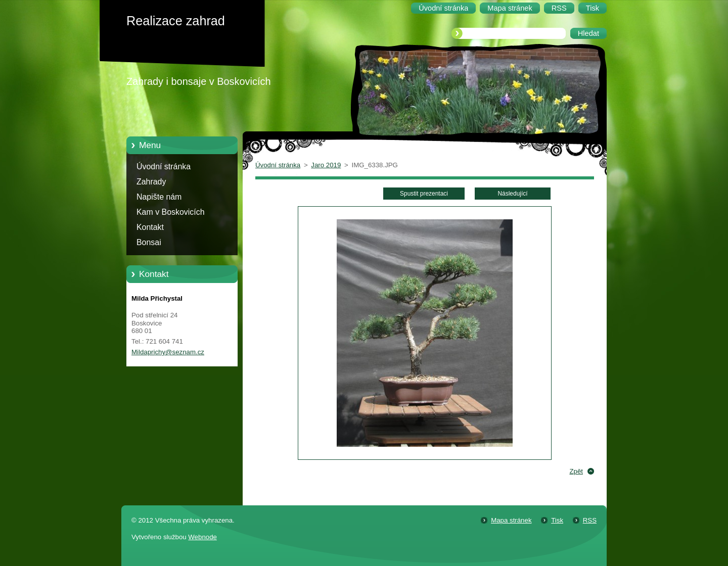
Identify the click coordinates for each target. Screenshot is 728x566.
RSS (590, 520)
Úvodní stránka (164, 167)
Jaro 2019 (326, 165)
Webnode (202, 537)
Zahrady (151, 182)
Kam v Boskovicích (171, 212)
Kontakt (150, 227)
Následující (512, 194)
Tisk (557, 520)
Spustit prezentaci (424, 194)
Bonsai (149, 242)
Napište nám (159, 197)
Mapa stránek (511, 520)
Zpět (576, 471)
